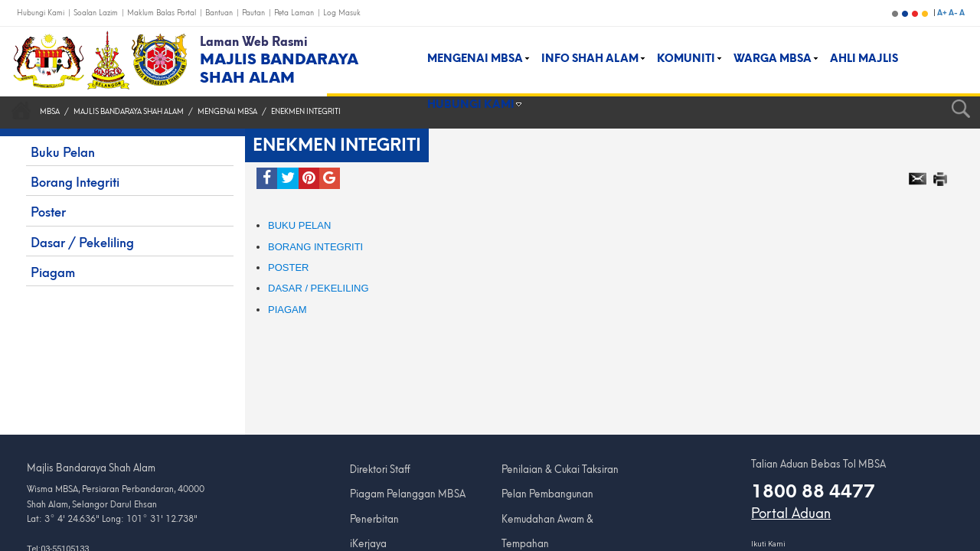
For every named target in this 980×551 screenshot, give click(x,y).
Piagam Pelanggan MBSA (408, 494)
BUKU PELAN (299, 225)
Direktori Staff (380, 469)
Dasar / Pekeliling (318, 288)
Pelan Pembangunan (547, 494)
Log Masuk (342, 13)
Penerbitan (374, 519)
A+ (943, 13)
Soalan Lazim (97, 13)
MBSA (50, 111)
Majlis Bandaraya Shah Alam (129, 111)
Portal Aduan (791, 514)
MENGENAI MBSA (227, 111)
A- (954, 13)
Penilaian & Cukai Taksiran (560, 469)
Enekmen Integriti (306, 111)
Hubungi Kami (42, 13)
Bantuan (220, 13)
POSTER (288, 267)
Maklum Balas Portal (163, 13)
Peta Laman (295, 13)
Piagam (287, 310)
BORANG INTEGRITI (315, 247)
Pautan (255, 13)
